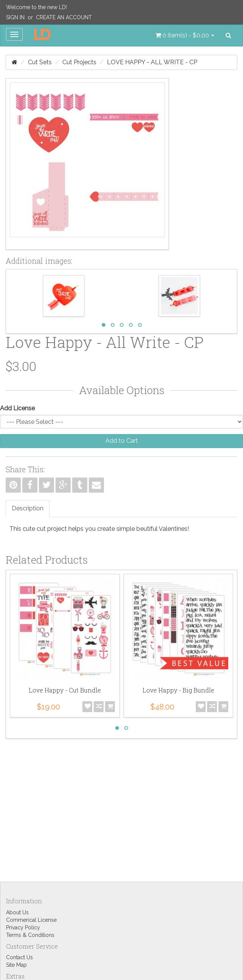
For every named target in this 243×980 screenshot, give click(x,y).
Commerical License (31, 920)
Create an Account (64, 17)
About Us (17, 912)
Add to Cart (122, 441)
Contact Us (19, 957)
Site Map (16, 965)
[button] (185, 36)
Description (28, 508)
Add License (17, 408)
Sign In (15, 17)
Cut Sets (40, 62)
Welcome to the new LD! (36, 7)
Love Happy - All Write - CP (152, 62)
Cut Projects (79, 62)
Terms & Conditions (30, 935)
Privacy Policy (23, 927)
